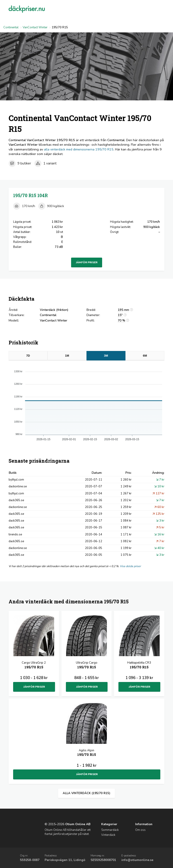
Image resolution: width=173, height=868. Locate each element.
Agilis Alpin (87, 753)
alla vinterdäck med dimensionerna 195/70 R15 (79, 149)
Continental (11, 27)
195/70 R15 (30, 195)
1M (67, 356)
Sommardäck (110, 830)
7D (28, 356)
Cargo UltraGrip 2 (34, 665)
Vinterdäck (108, 835)
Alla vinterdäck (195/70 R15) (86, 793)
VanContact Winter (35, 27)
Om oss (140, 830)
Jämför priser (87, 262)
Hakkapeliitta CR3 (139, 665)
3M (106, 356)
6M (145, 356)
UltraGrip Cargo (87, 665)
